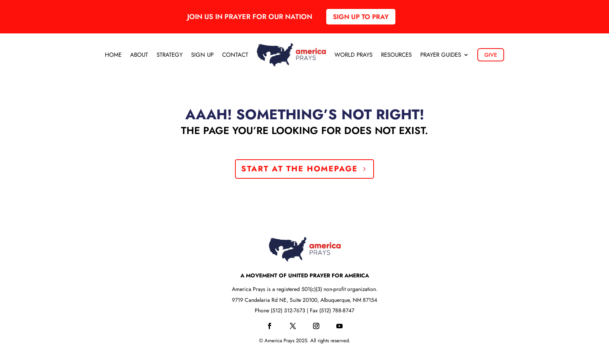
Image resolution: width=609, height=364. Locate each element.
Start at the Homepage (299, 169)
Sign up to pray (361, 17)
